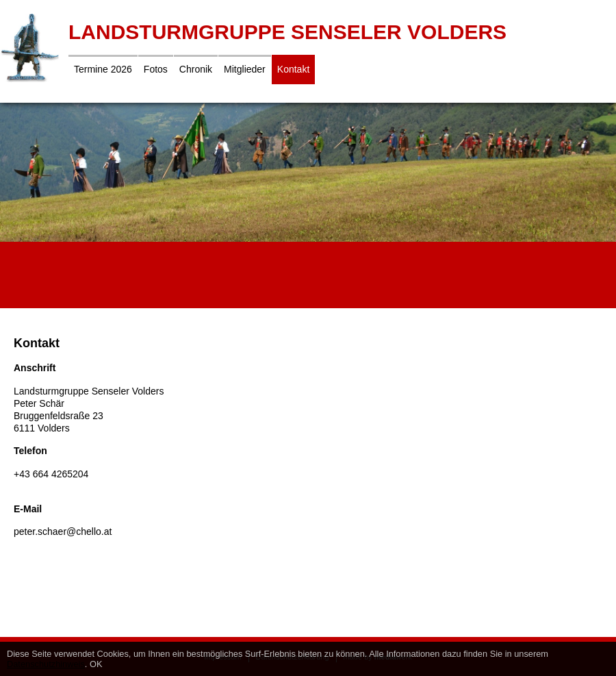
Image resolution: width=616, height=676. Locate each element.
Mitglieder (245, 69)
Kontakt (293, 69)
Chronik (196, 69)
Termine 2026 (103, 69)
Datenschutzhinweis (46, 664)
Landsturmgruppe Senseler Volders (287, 32)
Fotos (156, 69)
